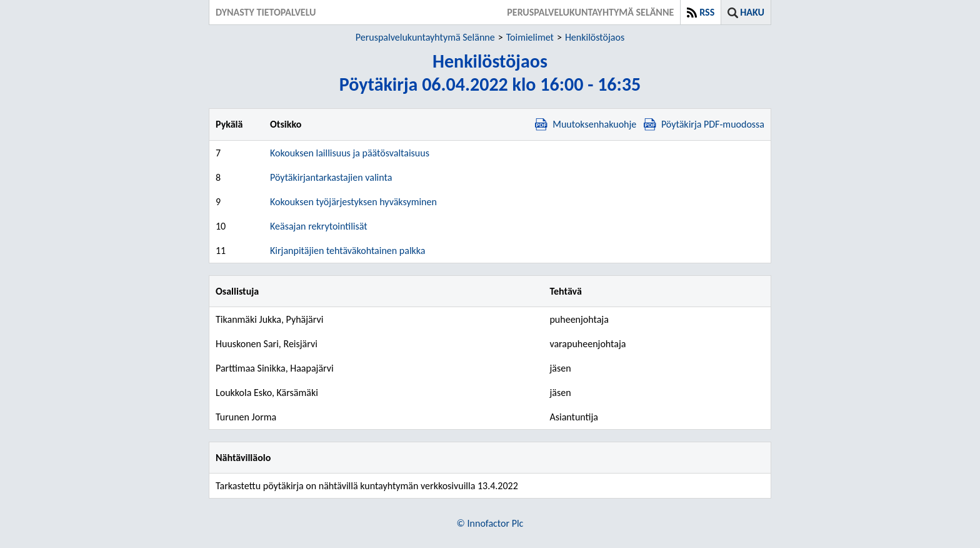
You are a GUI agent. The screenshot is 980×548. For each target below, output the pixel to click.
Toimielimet (530, 37)
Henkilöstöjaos (595, 37)
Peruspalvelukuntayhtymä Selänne (425, 37)
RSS (707, 12)
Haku (752, 12)
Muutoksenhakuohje (586, 124)
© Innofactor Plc (490, 523)
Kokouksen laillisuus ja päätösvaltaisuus (350, 153)
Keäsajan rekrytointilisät (319, 226)
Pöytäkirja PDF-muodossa (704, 124)
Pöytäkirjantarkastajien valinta (331, 177)
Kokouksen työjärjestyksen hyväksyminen (353, 202)
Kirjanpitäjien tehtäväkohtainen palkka (347, 251)
